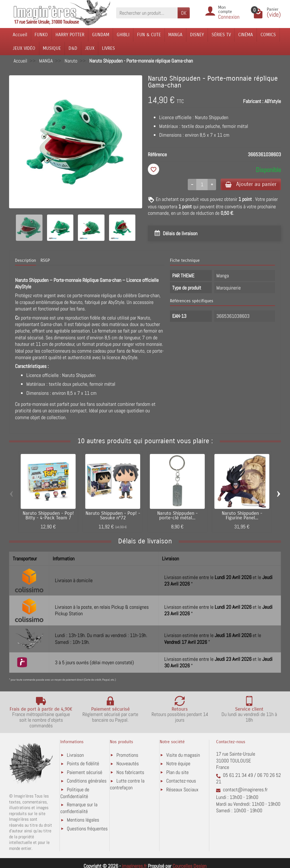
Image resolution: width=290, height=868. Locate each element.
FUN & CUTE (149, 35)
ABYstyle (273, 101)
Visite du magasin (183, 755)
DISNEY (197, 35)
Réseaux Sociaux (182, 789)
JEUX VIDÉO (24, 48)
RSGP (45, 260)
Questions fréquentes (87, 829)
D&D (73, 48)
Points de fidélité (83, 763)
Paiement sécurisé (85, 772)
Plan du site (177, 772)
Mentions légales (83, 820)
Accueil (20, 35)
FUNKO (41, 35)
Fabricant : (253, 101)
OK (184, 13)
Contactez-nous (181, 781)
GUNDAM (101, 35)
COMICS (268, 35)
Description (25, 260)
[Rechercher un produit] (147, 13)
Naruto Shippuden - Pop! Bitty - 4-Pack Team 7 (48, 516)
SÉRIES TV (221, 35)
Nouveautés (128, 763)
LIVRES (108, 48)
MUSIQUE (52, 48)
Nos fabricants (130, 772)
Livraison (75, 755)
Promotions (127, 755)
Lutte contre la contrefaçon (127, 784)
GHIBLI (123, 35)
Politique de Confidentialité (75, 793)
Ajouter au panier (251, 184)
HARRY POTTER (70, 35)
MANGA (175, 35)
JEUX (90, 48)
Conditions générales (87, 781)
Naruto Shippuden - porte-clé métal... (177, 516)
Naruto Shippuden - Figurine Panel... (242, 516)
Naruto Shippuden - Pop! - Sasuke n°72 (113, 516)
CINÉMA (246, 35)
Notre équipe (178, 763)
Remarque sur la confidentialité (79, 808)
